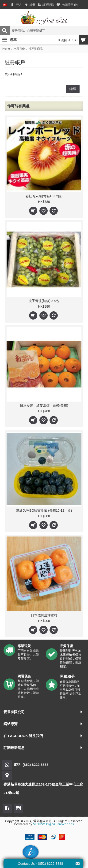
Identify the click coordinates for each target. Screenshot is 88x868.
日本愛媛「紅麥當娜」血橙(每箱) (44, 406)
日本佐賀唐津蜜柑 (44, 615)
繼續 (73, 89)
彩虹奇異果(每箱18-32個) (44, 196)
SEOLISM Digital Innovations (54, 824)
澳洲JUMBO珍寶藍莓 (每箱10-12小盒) (44, 510)
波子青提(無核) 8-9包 (44, 301)
